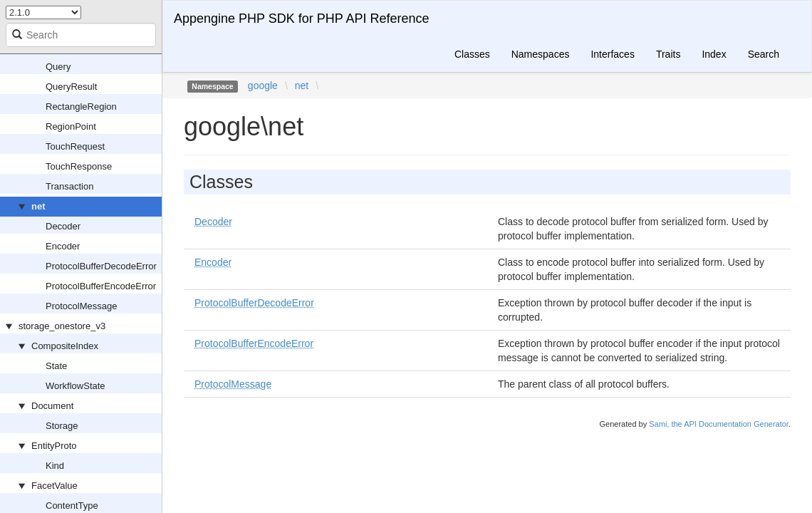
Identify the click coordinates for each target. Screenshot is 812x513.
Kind (55, 466)
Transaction (69, 186)
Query (58, 67)
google (263, 85)
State (56, 366)
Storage (62, 426)
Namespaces (541, 54)
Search (764, 54)
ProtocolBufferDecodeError (101, 266)
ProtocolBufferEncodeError (101, 286)
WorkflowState (76, 386)
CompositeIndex (65, 346)
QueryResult (71, 87)
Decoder (63, 226)
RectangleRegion (81, 107)
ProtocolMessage (81, 306)
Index (714, 54)
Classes (472, 54)
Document (52, 406)
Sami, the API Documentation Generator (719, 424)
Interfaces (612, 54)
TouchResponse (79, 166)
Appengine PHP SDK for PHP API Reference (302, 19)
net (38, 206)
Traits (668, 54)
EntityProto (54, 446)
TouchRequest (75, 146)
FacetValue (54, 486)
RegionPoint (71, 126)
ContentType (72, 506)
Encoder (63, 246)
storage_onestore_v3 (62, 326)
